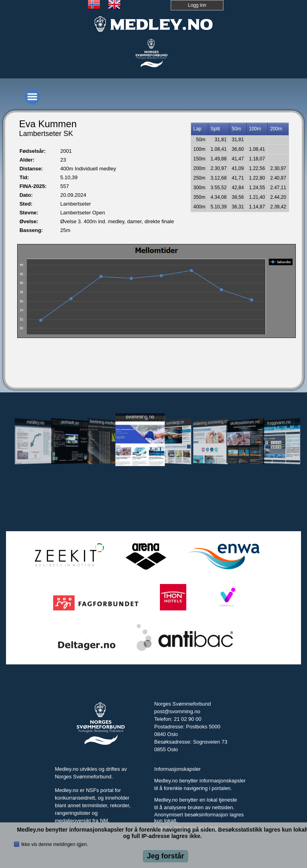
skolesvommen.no (245, 422)
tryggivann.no (279, 423)
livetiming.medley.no (105, 422)
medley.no (36, 422)
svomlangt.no (175, 423)
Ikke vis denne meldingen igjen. (55, 844)
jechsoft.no (70, 422)
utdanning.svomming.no (210, 422)
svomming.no (140, 417)
